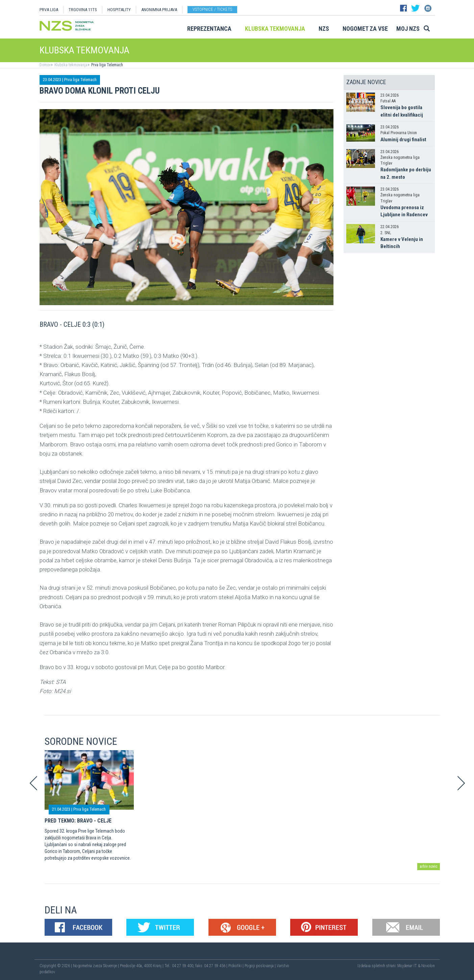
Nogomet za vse (365, 29)
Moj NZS (408, 29)
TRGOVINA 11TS (83, 10)
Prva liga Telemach (107, 65)
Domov (45, 65)
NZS (324, 29)
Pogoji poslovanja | (261, 966)
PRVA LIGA (49, 10)
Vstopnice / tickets (212, 9)
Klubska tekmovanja (275, 29)
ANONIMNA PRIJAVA (159, 10)
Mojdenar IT (407, 966)
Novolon (428, 966)
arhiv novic (429, 866)
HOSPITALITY (119, 10)
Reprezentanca (209, 29)
